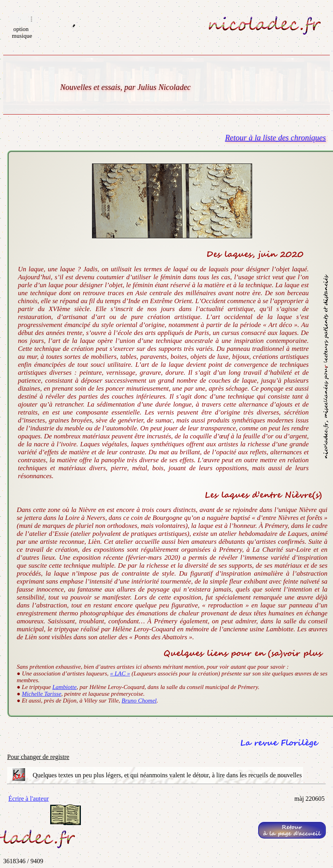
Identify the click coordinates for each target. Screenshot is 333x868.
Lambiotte (64, 687)
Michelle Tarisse (42, 694)
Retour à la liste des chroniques (275, 138)
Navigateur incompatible (22, 19)
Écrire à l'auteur (28, 799)
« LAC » (120, 673)
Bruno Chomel (139, 701)
